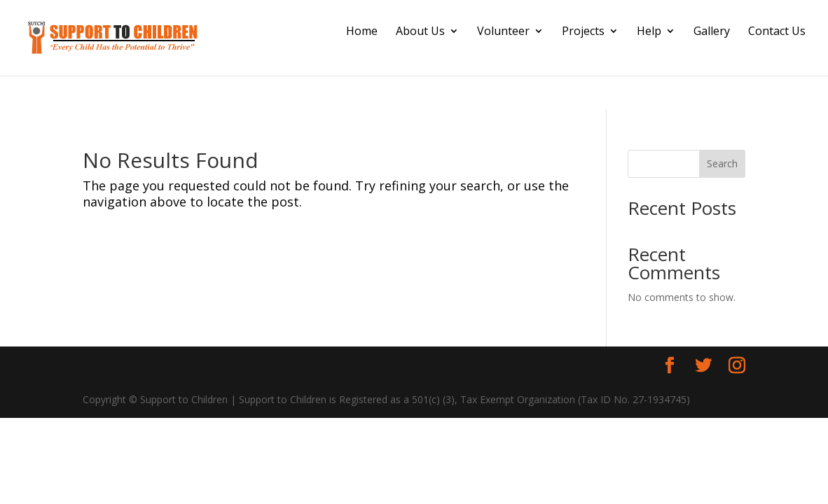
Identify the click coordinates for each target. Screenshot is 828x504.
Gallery (712, 32)
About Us (420, 32)
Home (362, 32)
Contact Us (777, 32)
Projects (583, 32)
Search (722, 163)
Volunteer (503, 32)
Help (649, 32)
